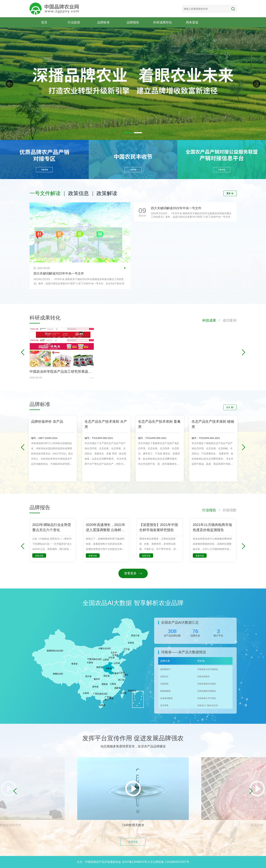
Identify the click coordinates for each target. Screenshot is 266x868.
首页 (44, 22)
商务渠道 (192, 22)
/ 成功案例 (226, 320)
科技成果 (209, 320)
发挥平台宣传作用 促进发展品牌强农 (133, 738)
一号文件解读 (45, 193)
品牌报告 (133, 22)
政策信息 (79, 193)
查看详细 (39, 556)
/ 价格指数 (226, 510)
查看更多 (133, 573)
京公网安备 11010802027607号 (170, 862)
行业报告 (209, 510)
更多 (230, 193)
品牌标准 (103, 22)
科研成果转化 (163, 22)
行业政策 (74, 22)
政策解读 (107, 193)
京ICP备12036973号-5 (136, 862)
